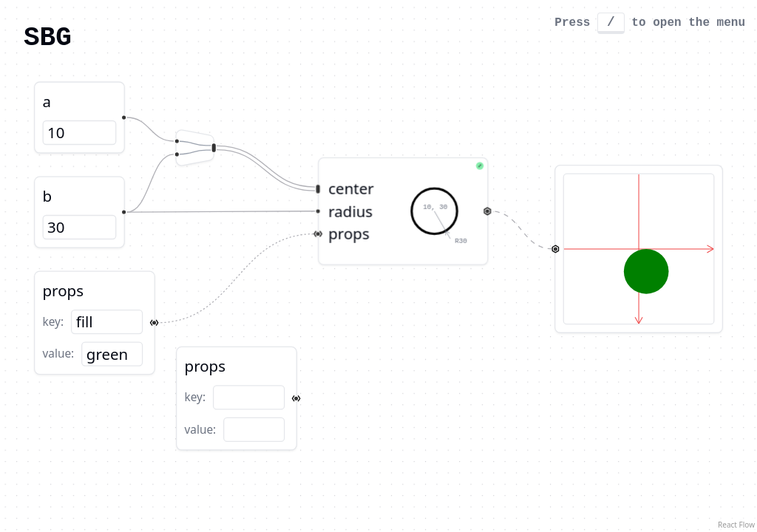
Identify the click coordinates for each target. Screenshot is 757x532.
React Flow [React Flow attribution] (736, 525)
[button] (95, 323)
